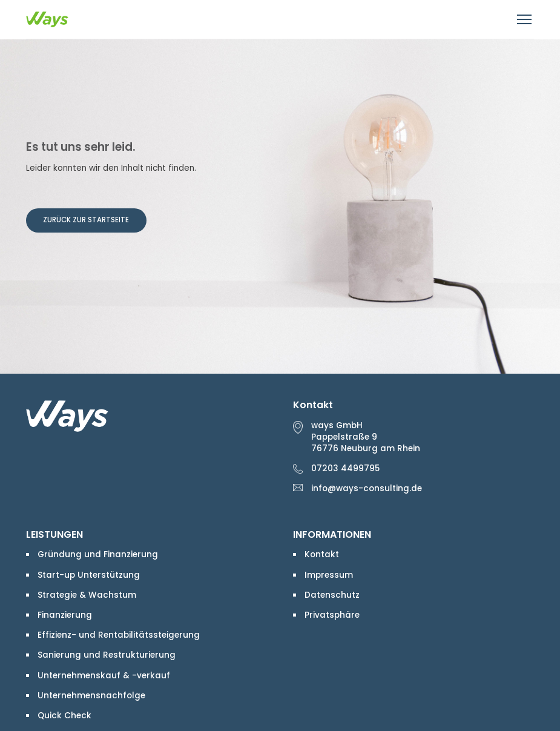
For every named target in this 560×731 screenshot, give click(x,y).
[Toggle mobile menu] (525, 19)
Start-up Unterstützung (89, 575)
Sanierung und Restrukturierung (107, 655)
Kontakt (322, 554)
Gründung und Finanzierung (98, 554)
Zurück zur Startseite (86, 220)
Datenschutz (332, 595)
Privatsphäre (332, 615)
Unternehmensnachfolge (91, 696)
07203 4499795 (345, 468)
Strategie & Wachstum (87, 595)
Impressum (329, 575)
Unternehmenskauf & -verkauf (104, 676)
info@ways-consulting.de (367, 488)
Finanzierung (65, 615)
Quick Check (64, 716)
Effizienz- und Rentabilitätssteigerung (119, 635)
